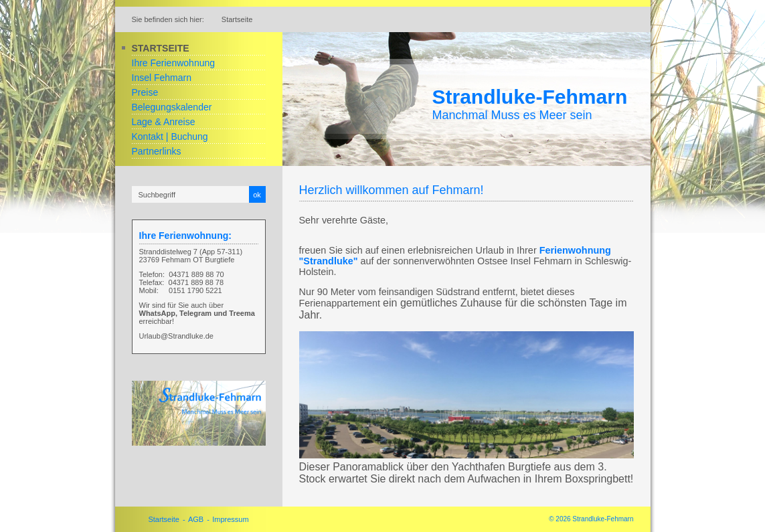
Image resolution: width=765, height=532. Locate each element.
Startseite (161, 48)
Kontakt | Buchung (170, 137)
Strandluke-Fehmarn (530, 97)
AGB (196, 519)
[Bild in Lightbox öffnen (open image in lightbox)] (199, 413)
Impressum (230, 519)
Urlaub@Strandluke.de (176, 336)
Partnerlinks (157, 151)
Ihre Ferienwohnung (174, 63)
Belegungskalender (172, 107)
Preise (145, 92)
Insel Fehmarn (162, 78)
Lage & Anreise (164, 122)
